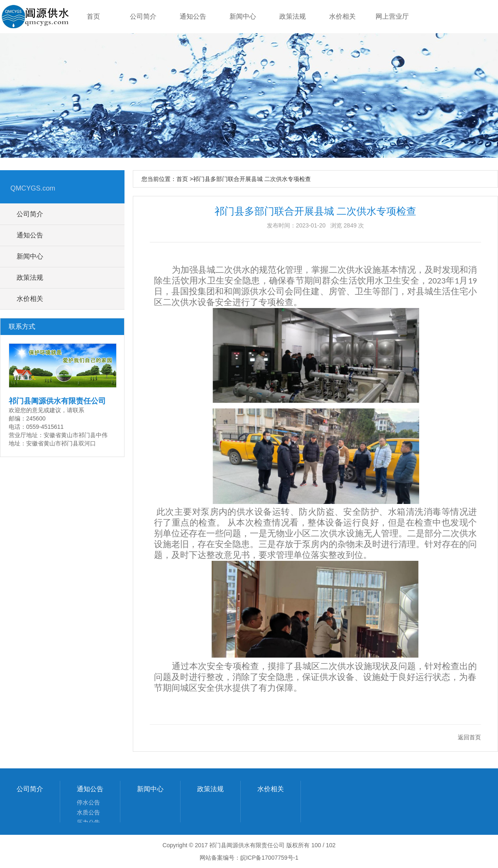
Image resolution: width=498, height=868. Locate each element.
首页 (182, 179)
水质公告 (88, 812)
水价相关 (271, 789)
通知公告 (90, 789)
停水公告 (88, 802)
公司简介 (30, 789)
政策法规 (210, 789)
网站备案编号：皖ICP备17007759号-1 (249, 858)
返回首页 (469, 737)
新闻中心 (150, 789)
